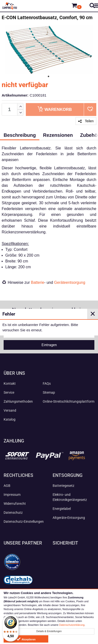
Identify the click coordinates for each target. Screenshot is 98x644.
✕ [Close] (93, 314)
